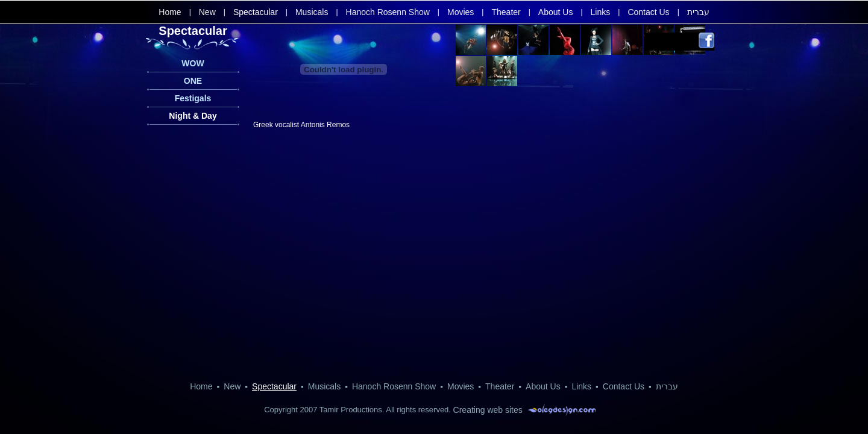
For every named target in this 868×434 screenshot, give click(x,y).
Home (170, 12)
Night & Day (193, 116)
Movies (461, 12)
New (207, 12)
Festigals (193, 98)
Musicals (312, 12)
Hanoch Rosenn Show (388, 12)
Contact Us (648, 12)
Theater (506, 12)
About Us (556, 12)
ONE (193, 81)
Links (601, 12)
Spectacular (256, 12)
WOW (193, 63)
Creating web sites (488, 410)
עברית (698, 12)
